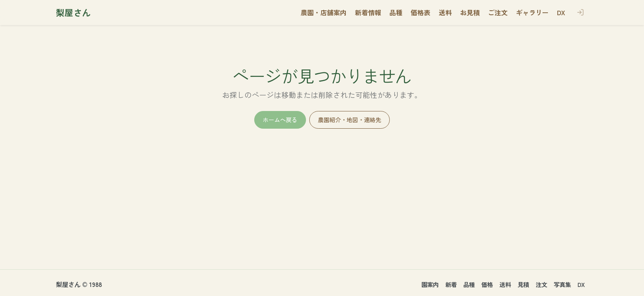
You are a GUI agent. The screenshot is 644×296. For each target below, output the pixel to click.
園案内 (430, 284)
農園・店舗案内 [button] (324, 12)
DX (581, 284)
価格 (487, 284)
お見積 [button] (470, 12)
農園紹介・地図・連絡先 (350, 120)
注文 (541, 284)
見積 (523, 284)
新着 (451, 284)
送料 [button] (445, 12)
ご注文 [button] (498, 12)
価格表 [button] (421, 12)
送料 (505, 284)
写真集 (562, 284)
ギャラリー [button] (532, 12)
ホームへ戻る (280, 120)
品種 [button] (396, 12)
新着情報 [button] (368, 12)
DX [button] (561, 12)
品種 (469, 284)
